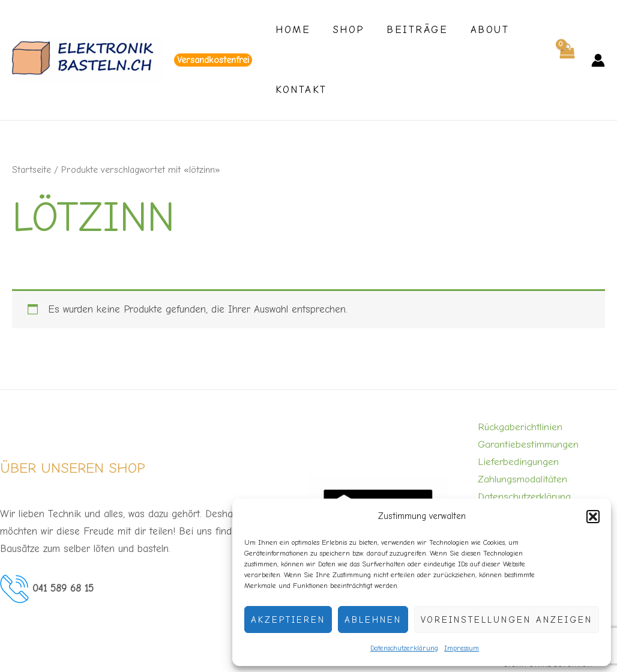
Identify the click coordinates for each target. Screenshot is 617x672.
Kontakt (300, 90)
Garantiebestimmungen (528, 444)
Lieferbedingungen (518, 462)
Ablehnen (373, 620)
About (482, 30)
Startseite (32, 170)
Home (292, 30)
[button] (593, 517)
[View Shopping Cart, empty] (567, 60)
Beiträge (412, 30)
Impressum (462, 648)
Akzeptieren (288, 620)
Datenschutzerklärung (404, 648)
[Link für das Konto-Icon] (598, 60)
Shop (345, 30)
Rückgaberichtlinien (520, 427)
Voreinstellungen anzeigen (507, 620)
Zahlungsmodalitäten (522, 479)
